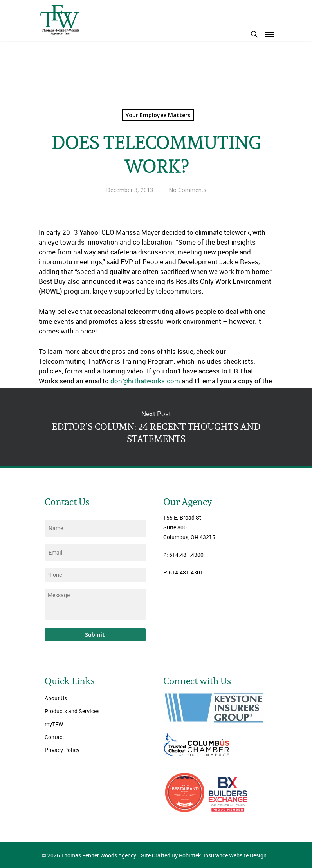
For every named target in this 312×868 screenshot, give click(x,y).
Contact (54, 737)
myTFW (54, 724)
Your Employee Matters (158, 115)
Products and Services (72, 711)
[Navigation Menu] (269, 34)
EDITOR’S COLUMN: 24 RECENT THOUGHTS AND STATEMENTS (156, 427)
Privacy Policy (62, 750)
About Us (56, 698)
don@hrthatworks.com (145, 381)
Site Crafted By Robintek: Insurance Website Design (204, 855)
